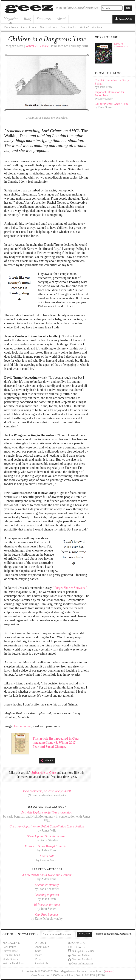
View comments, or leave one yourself (47, 791)
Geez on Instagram (80, 963)
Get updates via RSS (82, 951)
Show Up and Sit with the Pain (47, 836)
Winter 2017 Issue (37, 46)
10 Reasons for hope (47, 905)
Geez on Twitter (79, 955)
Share (47, 761)
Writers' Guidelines (91, 27)
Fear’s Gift (47, 856)
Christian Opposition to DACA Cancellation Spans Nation (47, 826)
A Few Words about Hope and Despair (47, 875)
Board (39, 955)
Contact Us (42, 963)
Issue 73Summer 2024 (121, 45)
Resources (44, 19)
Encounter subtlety (47, 885)
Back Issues (11, 27)
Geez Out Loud (49, 27)
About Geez (42, 947)
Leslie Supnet (22, 726)
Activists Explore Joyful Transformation (47, 812)
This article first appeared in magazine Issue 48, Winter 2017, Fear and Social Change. (56, 742)
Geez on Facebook (80, 959)
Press (38, 959)
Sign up (84, 934)
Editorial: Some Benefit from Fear (47, 846)
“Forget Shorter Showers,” (70, 588)
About (61, 19)
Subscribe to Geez (44, 772)
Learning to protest (47, 895)
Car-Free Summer (47, 914)
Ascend (109, 971)
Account (124, 19)
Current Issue (29, 27)
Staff (38, 951)
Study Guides (69, 27)
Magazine (11, 19)
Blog (27, 19)
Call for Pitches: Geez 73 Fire (112, 104)
